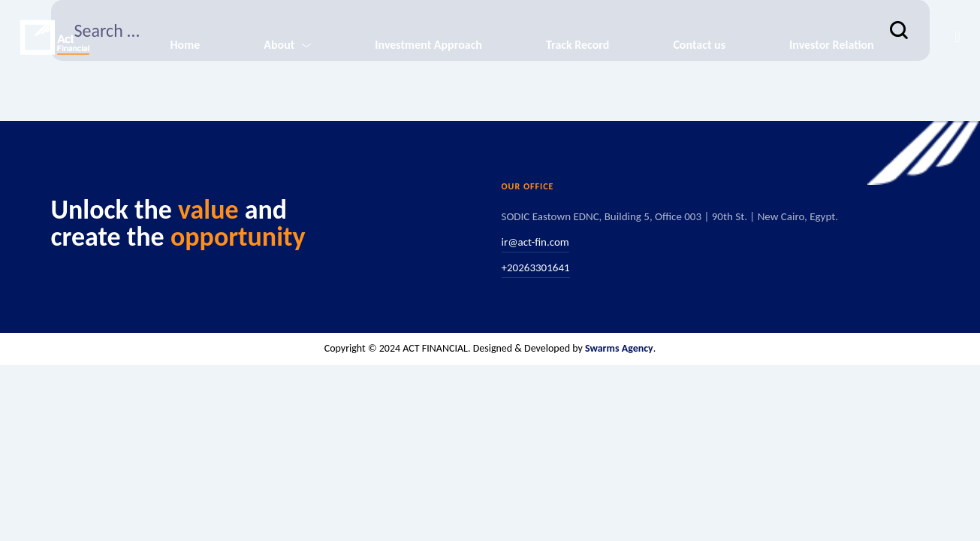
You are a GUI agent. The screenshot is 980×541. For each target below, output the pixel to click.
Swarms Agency (619, 348)
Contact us (699, 45)
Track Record (577, 45)
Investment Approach (428, 45)
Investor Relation (832, 45)
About (279, 45)
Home (185, 45)
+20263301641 (536, 267)
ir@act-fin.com (535, 242)
